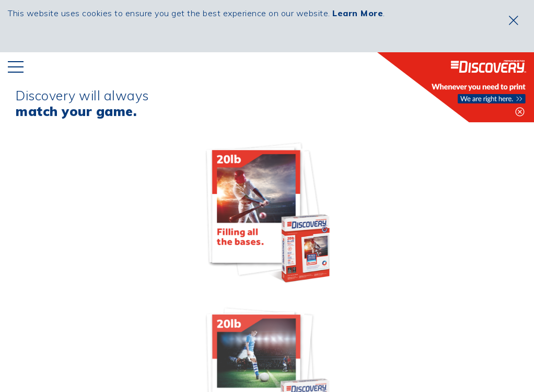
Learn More (358, 13)
